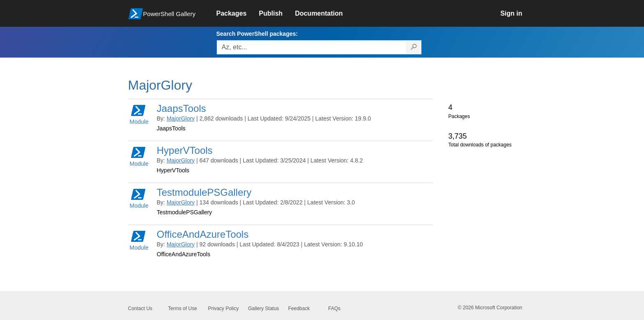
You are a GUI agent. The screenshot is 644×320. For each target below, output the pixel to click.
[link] (238, 14)
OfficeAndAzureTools (203, 234)
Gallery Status (263, 308)
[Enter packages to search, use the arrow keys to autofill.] (311, 47)
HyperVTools (185, 150)
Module (139, 114)
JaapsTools (182, 108)
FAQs (334, 308)
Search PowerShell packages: (257, 34)
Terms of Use (183, 308)
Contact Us (140, 308)
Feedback (299, 308)
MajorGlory (181, 118)
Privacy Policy (224, 308)
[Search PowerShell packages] (414, 47)
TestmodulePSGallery (204, 192)
